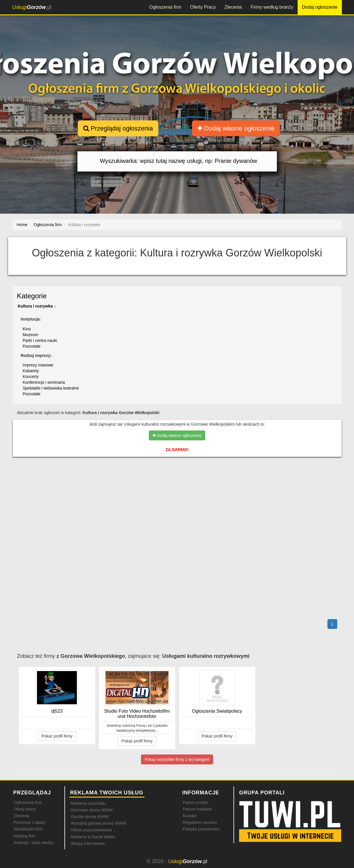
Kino (27, 329)
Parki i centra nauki (40, 340)
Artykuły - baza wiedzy (34, 843)
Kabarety (31, 371)
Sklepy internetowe (88, 843)
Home (22, 225)
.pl (32, 7)
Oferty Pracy (203, 7)
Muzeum (31, 335)
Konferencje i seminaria (44, 382)
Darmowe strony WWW (92, 810)
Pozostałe (32, 346)
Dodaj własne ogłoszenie (236, 128)
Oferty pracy (25, 809)
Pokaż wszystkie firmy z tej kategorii (177, 759)
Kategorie (32, 296)
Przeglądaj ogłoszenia (118, 128)
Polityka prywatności (201, 829)
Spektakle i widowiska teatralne (51, 388)
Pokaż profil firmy (57, 736)
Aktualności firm (28, 829)
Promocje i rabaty (30, 822)
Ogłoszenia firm (165, 7)
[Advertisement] (177, 486)
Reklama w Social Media (93, 837)
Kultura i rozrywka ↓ (37, 306)
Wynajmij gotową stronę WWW (99, 823)
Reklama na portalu (88, 803)
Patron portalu (196, 802)
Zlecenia (233, 7)
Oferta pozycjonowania (91, 830)
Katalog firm (25, 836)
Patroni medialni (197, 809)
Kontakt (190, 816)
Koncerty (31, 377)
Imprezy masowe (38, 365)
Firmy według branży (272, 7)
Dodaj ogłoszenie (320, 7)
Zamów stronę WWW (90, 817)
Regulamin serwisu (200, 822)
